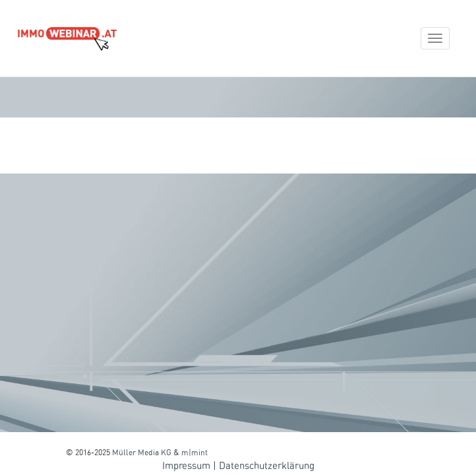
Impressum (186, 466)
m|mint (194, 453)
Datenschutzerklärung (267, 466)
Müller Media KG (142, 453)
